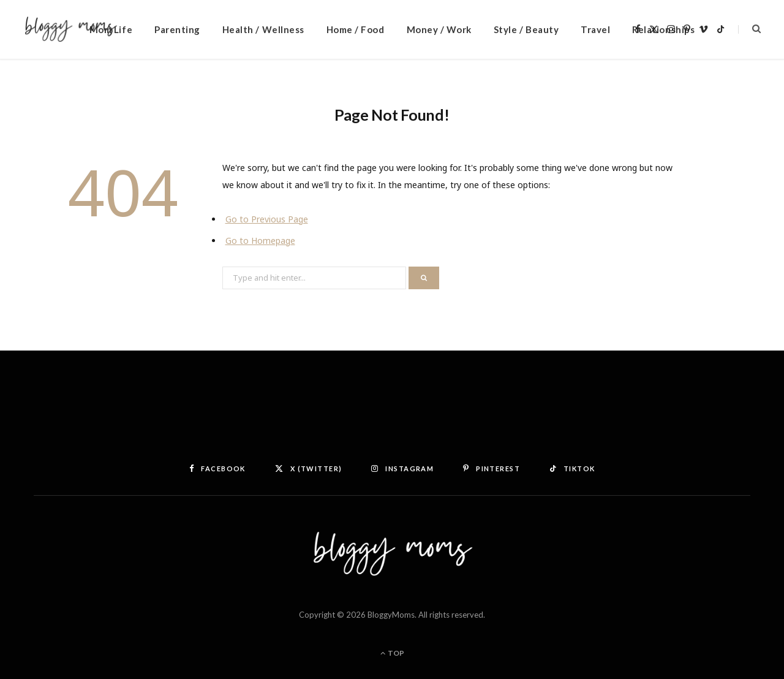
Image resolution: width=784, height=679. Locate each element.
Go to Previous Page (267, 219)
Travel (595, 29)
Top (392, 653)
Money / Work (439, 29)
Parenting (177, 29)
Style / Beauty (526, 29)
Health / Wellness (263, 29)
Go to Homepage (260, 241)
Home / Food (356, 29)
